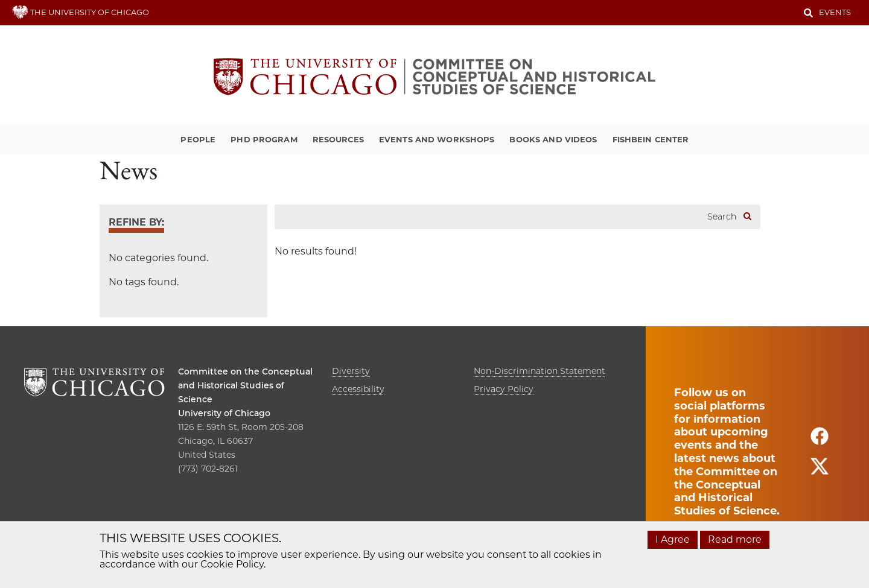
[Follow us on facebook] (820, 441)
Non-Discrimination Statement (540, 371)
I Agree (673, 539)
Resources (338, 139)
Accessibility (358, 389)
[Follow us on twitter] (820, 471)
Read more (735, 539)
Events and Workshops (437, 139)
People (198, 139)
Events (835, 12)
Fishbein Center (651, 139)
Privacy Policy (504, 389)
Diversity (351, 371)
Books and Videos (553, 139)
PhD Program (264, 139)
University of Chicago (224, 413)
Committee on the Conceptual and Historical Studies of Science (245, 385)
